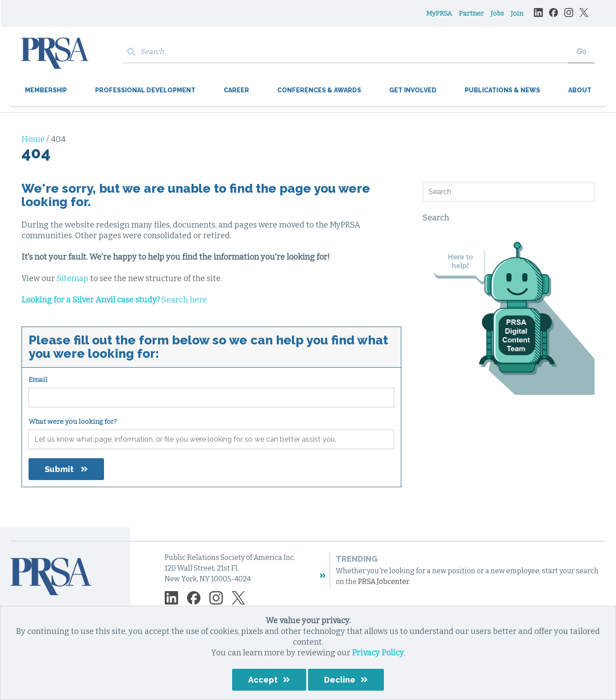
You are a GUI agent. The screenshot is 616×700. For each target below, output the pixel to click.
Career (236, 90)
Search (436, 218)
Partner (471, 13)
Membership (46, 90)
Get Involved (413, 90)
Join (517, 13)
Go (581, 52)
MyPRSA (439, 13)
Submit (59, 469)
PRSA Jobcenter (383, 582)
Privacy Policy (378, 653)
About (580, 90)
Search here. (115, 300)
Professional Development (145, 90)
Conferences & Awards (319, 90)
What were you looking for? (73, 422)
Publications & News (502, 90)
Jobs (497, 13)
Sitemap (73, 278)
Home (34, 139)
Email (38, 380)
